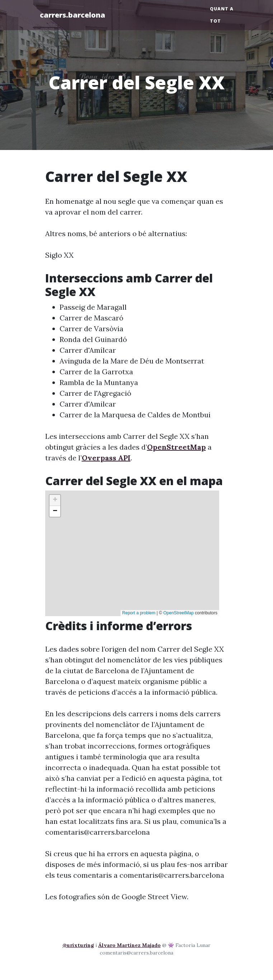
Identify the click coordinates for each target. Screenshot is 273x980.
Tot (215, 21)
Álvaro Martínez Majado (130, 945)
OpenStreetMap (176, 447)
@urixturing (78, 945)
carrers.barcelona (72, 15)
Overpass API (106, 458)
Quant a (222, 9)
